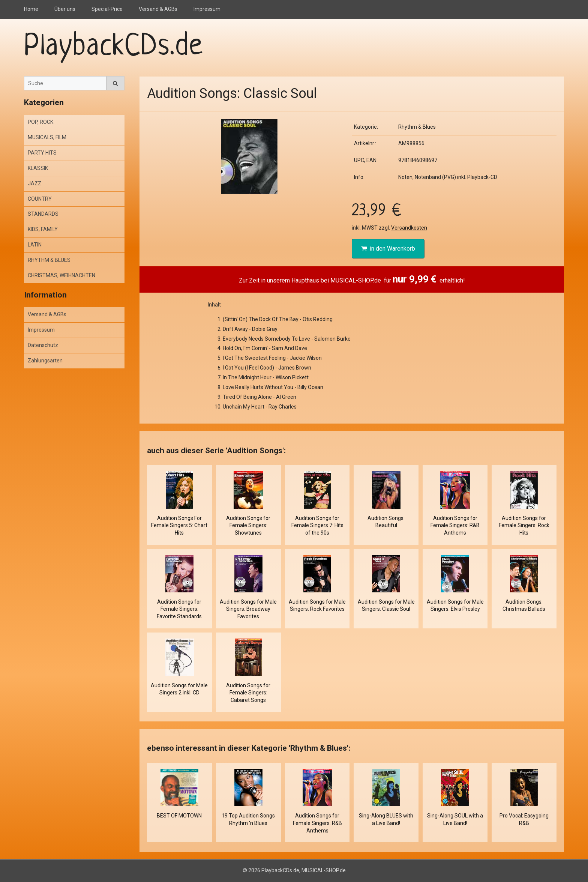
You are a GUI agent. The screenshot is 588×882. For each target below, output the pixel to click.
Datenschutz (43, 345)
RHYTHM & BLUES (49, 260)
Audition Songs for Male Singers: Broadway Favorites (248, 609)
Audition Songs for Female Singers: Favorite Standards (179, 609)
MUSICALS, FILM (47, 137)
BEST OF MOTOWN (179, 816)
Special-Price (107, 9)
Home (31, 9)
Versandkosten (409, 228)
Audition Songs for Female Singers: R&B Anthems (455, 526)
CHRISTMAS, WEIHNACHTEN (61, 275)
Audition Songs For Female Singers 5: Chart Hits (179, 526)
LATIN (35, 245)
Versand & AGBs (158, 9)
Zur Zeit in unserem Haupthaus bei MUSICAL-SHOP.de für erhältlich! (352, 279)
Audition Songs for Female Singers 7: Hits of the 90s (317, 526)
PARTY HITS (42, 153)
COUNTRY (40, 199)
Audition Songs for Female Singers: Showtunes (248, 526)
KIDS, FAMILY (43, 229)
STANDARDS (43, 214)
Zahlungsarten (45, 361)
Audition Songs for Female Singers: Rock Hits (524, 526)
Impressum (207, 9)
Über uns (65, 9)
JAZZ (34, 183)
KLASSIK (38, 168)
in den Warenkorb (388, 249)
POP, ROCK (40, 122)
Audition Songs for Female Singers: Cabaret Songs (248, 693)
